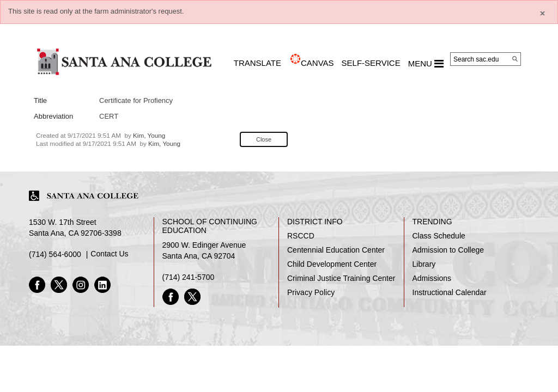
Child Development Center (332, 264)
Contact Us (109, 254)
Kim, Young (149, 135)
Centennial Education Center (336, 250)
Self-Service (371, 63)
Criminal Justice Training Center (341, 278)
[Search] (515, 59)
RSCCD (301, 236)
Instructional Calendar (450, 292)
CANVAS (317, 63)
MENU (426, 64)
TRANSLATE (257, 63)
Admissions (432, 278)
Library (424, 264)
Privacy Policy (311, 292)
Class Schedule (439, 236)
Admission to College (448, 250)
